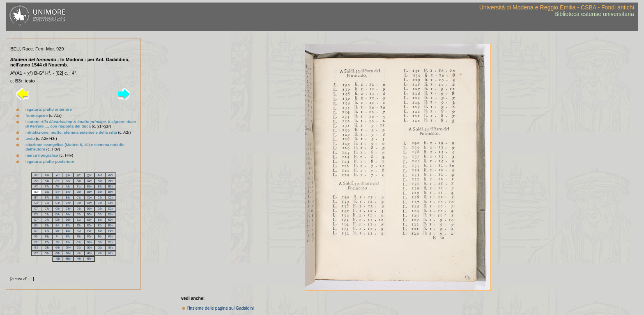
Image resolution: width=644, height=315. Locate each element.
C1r (79, 197)
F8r (57, 242)
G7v (47, 253)
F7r (37, 242)
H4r (78, 259)
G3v (47, 248)
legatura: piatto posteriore (50, 161)
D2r (100, 209)
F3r (37, 236)
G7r (36, 253)
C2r (100, 197)
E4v (68, 225)
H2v (110, 253)
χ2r (79, 175)
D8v (68, 220)
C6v (110, 203)
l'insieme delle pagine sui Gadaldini (221, 308)
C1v (89, 197)
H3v (68, 259)
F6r (100, 236)
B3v (47, 192)
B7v (47, 197)
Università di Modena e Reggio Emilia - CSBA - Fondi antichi (557, 7)
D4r (57, 214)
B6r (100, 192)
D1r (79, 209)
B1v (89, 186)
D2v (110, 209)
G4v (68, 248)
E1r (79, 220)
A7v (47, 186)
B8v (68, 197)
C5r (79, 203)
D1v (89, 209)
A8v (68, 186)
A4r (57, 181)
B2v (110, 186)
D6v (110, 214)
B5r (79, 192)
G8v (68, 253)
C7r (37, 209)
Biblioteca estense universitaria (594, 14)
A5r (79, 181)
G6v (110, 248)
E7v (47, 231)
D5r (79, 214)
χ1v (68, 175)
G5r (79, 248)
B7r (37, 197)
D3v (47, 214)
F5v (89, 236)
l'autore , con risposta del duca (81, 124)
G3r (36, 248)
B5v (89, 192)
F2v (111, 231)
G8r (58, 253)
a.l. (30, 279)
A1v (47, 175)
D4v (68, 214)
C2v (110, 197)
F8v (68, 242)
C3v (47, 203)
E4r (57, 225)
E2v (110, 220)
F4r (57, 236)
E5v (89, 225)
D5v (89, 214)
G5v (90, 248)
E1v (89, 220)
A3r (37, 181)
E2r (100, 220)
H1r (79, 253)
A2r (100, 175)
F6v (111, 236)
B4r (57, 192)
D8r (57, 220)
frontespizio (37, 115)
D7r (37, 220)
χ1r (58, 175)
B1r (79, 186)
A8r (57, 186)
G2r (100, 242)
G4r (58, 248)
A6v (110, 181)
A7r (37, 186)
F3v (47, 236)
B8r (57, 197)
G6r (100, 248)
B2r (100, 186)
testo (30, 138)
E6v (110, 225)
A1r (37, 175)
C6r (100, 203)
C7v (47, 209)
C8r (57, 209)
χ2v (89, 175)
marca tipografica (42, 155)
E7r (37, 231)
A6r (100, 181)
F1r (79, 231)
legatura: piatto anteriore (49, 109)
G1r (79, 242)
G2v (110, 242)
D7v (47, 220)
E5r (79, 225)
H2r (100, 253)
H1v (89, 253)
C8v (68, 209)
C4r (57, 203)
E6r (100, 225)
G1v (90, 242)
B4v (68, 192)
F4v (68, 236)
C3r (37, 203)
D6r (100, 214)
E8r (57, 231)
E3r (37, 225)
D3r (37, 214)
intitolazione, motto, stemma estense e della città (71, 132)
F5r (79, 236)
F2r (100, 231)
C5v (89, 203)
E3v (47, 225)
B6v (110, 192)
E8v (68, 231)
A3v (47, 181)
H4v (89, 259)
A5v (89, 181)
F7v (47, 242)
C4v (68, 203)
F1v (89, 231)
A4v (68, 181)
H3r (57, 259)
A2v (110, 175)
